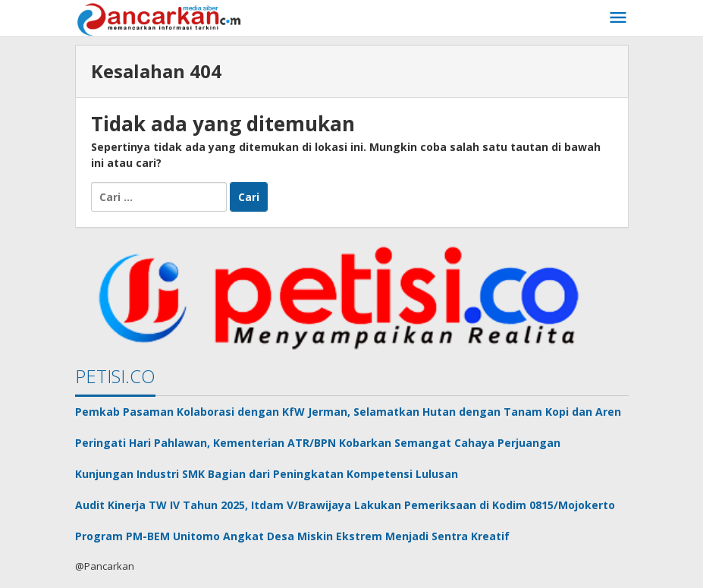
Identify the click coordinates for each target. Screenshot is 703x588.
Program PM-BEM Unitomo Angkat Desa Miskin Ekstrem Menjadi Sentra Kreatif (292, 536)
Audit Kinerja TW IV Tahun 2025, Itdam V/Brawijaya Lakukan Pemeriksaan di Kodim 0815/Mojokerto (345, 505)
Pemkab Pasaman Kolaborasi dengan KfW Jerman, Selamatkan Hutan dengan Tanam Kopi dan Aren (348, 412)
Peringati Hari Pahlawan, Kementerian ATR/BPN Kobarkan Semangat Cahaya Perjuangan (318, 443)
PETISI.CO (115, 376)
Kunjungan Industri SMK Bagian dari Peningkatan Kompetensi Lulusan (267, 474)
